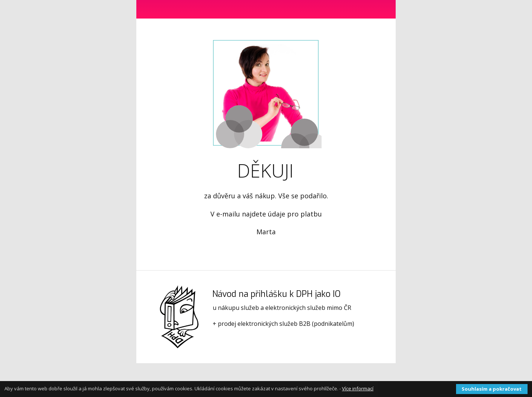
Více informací (358, 388)
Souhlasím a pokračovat (492, 389)
